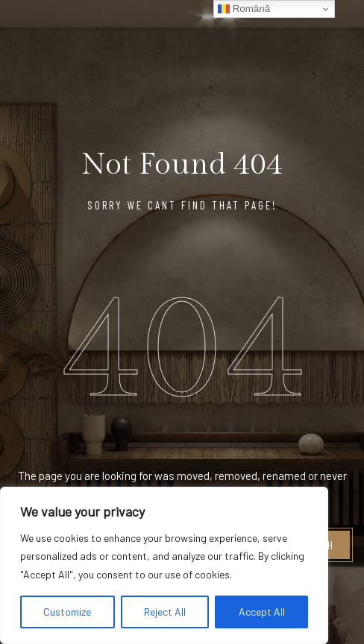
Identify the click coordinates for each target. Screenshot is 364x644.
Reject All (165, 612)
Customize (67, 612)
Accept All (262, 612)
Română (244, 9)
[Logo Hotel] (278, 33)
